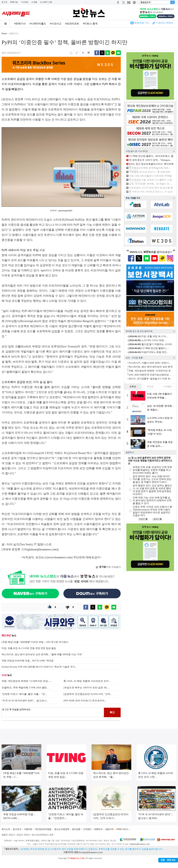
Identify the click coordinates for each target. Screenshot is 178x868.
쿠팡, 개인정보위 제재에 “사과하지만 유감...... (27, 681)
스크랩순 (168, 387)
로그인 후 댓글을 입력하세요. (53, 712)
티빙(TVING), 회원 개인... (148, 352)
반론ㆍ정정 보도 (168, 860)
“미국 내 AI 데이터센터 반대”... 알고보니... (25, 701)
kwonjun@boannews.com (90, 852)
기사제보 (25, 2)
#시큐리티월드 (38, 24)
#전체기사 (20, 24)
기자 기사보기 (108, 567)
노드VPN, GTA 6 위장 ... (147, 340)
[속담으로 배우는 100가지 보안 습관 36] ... (87, 688)
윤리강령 (76, 829)
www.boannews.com (60, 557)
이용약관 (28, 829)
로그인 (4, 2)
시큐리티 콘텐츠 (165, 23)
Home (4, 34)
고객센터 (87, 829)
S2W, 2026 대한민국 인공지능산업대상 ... (150, 375)
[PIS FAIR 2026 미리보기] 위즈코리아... (85, 701)
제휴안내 (98, 829)
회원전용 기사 (142, 23)
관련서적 (109, 829)
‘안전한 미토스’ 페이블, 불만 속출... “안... (24, 694)
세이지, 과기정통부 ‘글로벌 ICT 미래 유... (150, 379)
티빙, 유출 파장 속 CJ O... (148, 336)
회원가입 (14, 2)
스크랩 (34, 2)
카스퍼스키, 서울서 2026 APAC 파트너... (149, 363)
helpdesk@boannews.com (140, 844)
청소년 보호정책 (62, 829)
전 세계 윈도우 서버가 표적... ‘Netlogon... (150, 160)
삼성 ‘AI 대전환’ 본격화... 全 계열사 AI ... (150, 184)
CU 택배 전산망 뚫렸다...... (149, 348)
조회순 (133, 387)
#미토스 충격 (90, 24)
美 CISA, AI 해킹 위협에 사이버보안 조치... (87, 681)
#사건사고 (56, 24)
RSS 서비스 (123, 829)
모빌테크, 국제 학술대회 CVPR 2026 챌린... (25, 688)
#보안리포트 (72, 24)
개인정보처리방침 (43, 829)
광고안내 (17, 829)
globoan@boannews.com (42, 549)
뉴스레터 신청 (46, 2)
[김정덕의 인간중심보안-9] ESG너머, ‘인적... (88, 694)
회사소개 (6, 829)
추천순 (150, 387)
